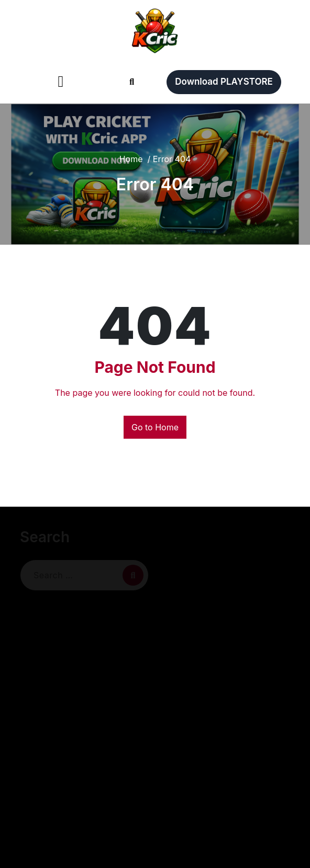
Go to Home (155, 427)
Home (131, 159)
